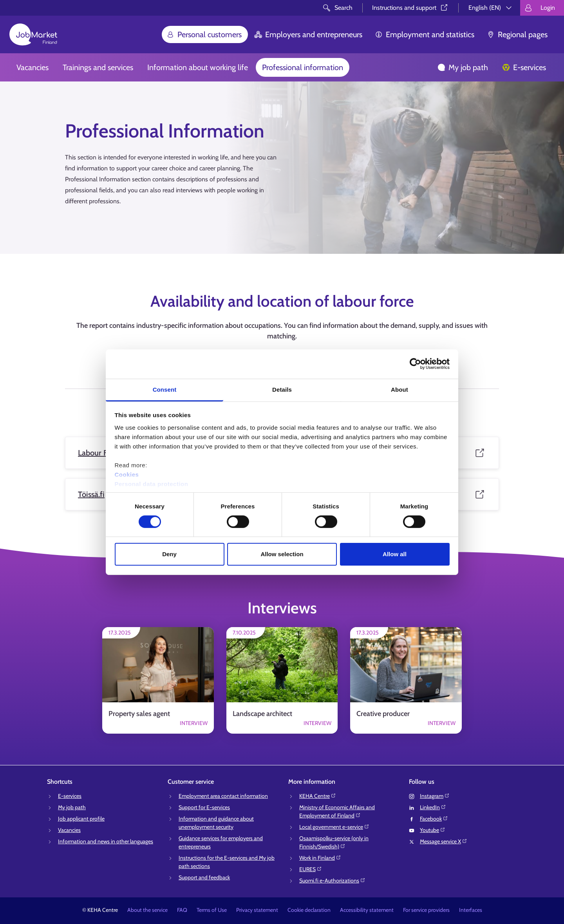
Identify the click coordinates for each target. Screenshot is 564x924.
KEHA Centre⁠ (318, 796)
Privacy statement (257, 910)
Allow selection (282, 554)
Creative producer (383, 714)
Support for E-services (204, 807)
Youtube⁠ (433, 830)
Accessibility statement (367, 910)
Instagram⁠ (435, 796)
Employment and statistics (425, 34)
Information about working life (198, 67)
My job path (463, 67)
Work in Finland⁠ (320, 858)
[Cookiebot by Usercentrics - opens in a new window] (415, 364)
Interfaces (471, 910)
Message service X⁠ (444, 841)
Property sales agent (139, 714)
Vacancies (33, 67)
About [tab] (399, 389)
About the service (147, 910)
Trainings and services (98, 67)
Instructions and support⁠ (410, 8)
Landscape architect (262, 714)
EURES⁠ (311, 869)
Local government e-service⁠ (334, 827)
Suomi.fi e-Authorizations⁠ (332, 881)
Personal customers (204, 34)
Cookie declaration (309, 910)
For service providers (426, 910)
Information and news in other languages (106, 841)
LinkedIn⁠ (433, 807)
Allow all (395, 554)
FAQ (182, 910)
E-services (524, 67)
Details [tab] (282, 389)
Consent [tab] (165, 389)
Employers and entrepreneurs (308, 34)
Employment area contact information (223, 796)
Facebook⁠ (434, 819)
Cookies (127, 474)
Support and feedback (204, 877)
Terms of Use (212, 910)
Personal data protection (152, 484)
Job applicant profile (81, 819)
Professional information (303, 67)
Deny (169, 554)
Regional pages (517, 34)
